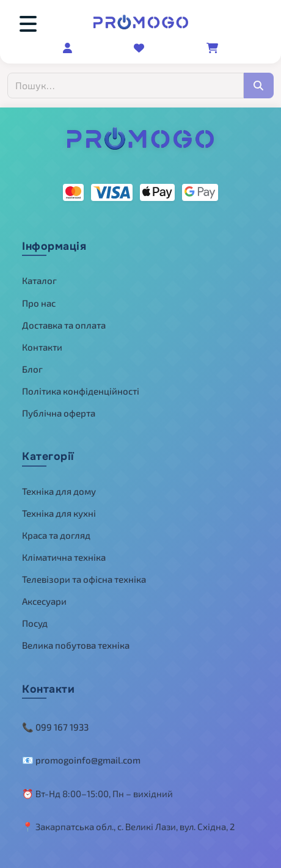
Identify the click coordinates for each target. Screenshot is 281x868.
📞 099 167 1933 (55, 727)
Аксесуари (44, 601)
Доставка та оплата (64, 325)
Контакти (42, 347)
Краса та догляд (56, 535)
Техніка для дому (59, 491)
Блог (32, 369)
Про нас (39, 303)
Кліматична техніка (64, 557)
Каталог (39, 280)
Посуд (35, 623)
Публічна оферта (59, 413)
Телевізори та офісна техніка (84, 579)
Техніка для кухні (59, 513)
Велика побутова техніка (76, 645)
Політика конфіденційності (81, 391)
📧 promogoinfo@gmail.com (81, 760)
